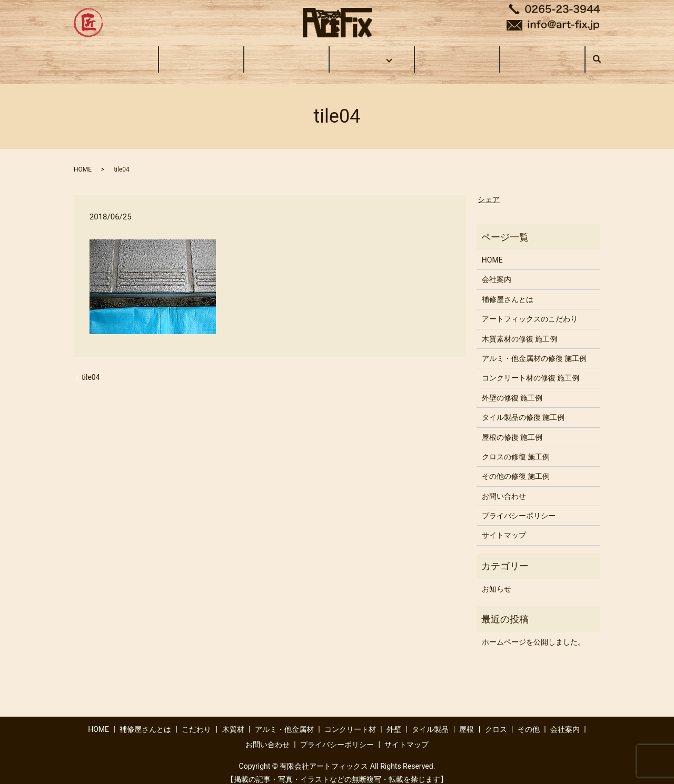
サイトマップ (504, 525)
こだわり (286, 54)
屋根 (467, 719)
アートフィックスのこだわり (530, 309)
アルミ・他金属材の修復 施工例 (534, 348)
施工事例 (370, 54)
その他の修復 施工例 (516, 466)
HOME (116, 54)
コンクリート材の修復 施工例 (531, 368)
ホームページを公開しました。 (533, 632)
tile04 (91, 367)
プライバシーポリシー (519, 506)
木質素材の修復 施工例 (519, 329)
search (602, 54)
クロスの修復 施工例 (516, 447)
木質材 (233, 719)
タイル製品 (430, 719)
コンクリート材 (350, 719)
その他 (529, 719)
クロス (496, 719)
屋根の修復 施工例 (512, 427)
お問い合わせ (542, 54)
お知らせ (497, 579)
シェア (489, 189)
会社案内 (457, 54)
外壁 (394, 719)
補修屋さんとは (201, 54)
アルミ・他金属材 (284, 719)
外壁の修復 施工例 (512, 388)
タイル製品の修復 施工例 (523, 407)
